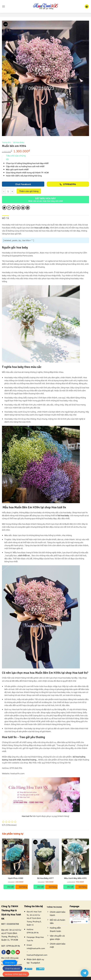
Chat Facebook (12, 968)
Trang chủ (6, 142)
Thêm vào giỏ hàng (29, 191)
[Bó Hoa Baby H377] (45, 857)
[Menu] (4, 6)
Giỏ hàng (23, 887)
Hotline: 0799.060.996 (16, 974)
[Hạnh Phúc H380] (16, 857)
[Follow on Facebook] (4, 952)
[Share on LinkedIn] (28, 208)
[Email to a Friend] (18, 208)
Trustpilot (35, 963)
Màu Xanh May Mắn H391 (75, 878)
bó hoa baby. (64, 515)
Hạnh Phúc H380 (16, 878)
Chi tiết (11, 887)
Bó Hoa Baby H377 (45, 878)
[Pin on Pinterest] (23, 208)
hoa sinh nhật (15, 760)
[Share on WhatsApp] (4, 208)
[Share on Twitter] (14, 208)
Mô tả (5, 218)
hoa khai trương (29, 760)
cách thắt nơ (24, 555)
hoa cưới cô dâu (42, 228)
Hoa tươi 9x (27, 816)
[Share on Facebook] (9, 208)
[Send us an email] (8, 952)
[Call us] (13, 952)
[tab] (5, 218)
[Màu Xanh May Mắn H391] (75, 857)
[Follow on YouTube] (18, 952)
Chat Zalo (10, 962)
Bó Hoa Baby (19, 142)
